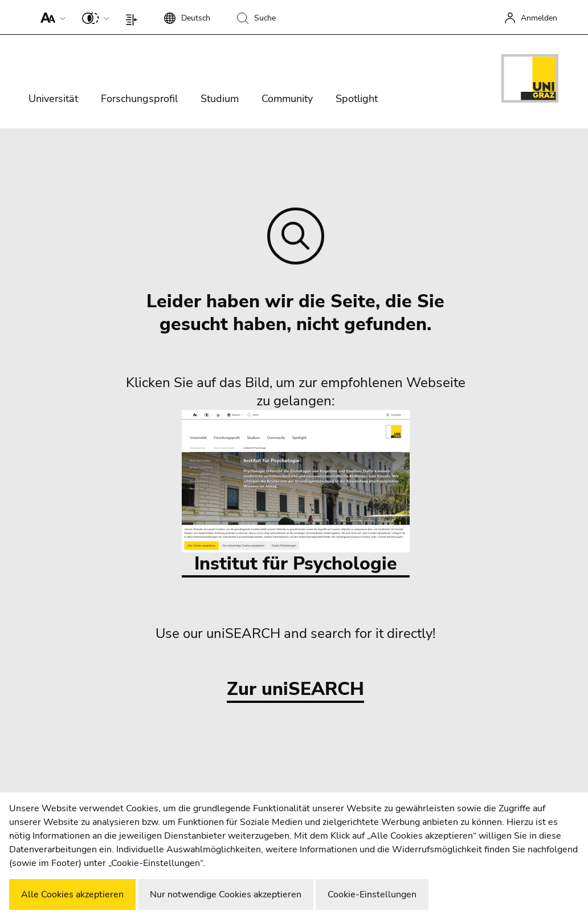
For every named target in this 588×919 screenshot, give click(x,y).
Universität (53, 99)
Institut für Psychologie (296, 493)
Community (287, 99)
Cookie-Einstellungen (372, 894)
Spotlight (357, 99)
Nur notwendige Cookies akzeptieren (226, 894)
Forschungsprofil (139, 99)
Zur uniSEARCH (295, 690)
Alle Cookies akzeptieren (72, 894)
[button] (50, 17)
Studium (220, 99)
